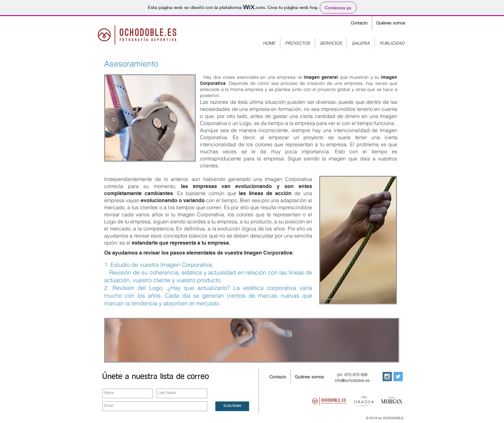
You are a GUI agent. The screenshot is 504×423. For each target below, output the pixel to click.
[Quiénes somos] (391, 23)
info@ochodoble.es (352, 380)
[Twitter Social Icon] (398, 377)
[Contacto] (359, 23)
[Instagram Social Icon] (387, 377)
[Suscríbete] (232, 406)
